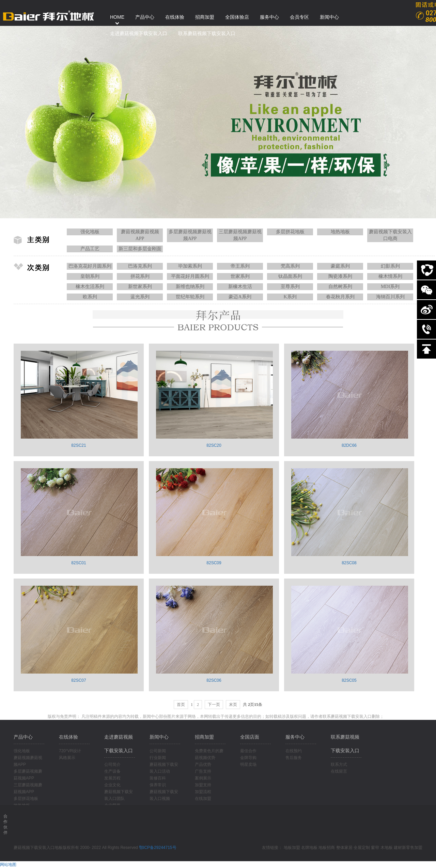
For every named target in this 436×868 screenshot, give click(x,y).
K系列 (290, 297)
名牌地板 (309, 848)
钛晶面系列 (290, 276)
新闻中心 (159, 737)
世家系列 (240, 276)
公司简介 (112, 764)
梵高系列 (290, 266)
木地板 (387, 848)
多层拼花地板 (290, 232)
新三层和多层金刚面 (140, 249)
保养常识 (158, 785)
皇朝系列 (90, 276)
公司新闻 (158, 751)
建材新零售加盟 (408, 848)
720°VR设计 (70, 751)
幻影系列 (390, 266)
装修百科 (158, 778)
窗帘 (375, 848)
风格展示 (67, 758)
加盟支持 (203, 785)
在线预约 (294, 751)
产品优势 (203, 764)
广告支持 (203, 771)
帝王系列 (240, 266)
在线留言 (339, 771)
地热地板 (340, 232)
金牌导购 (248, 758)
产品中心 (23, 737)
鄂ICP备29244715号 (158, 848)
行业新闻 (158, 758)
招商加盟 (204, 737)
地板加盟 (292, 848)
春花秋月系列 (340, 297)
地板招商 (327, 848)
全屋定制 (362, 848)
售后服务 (294, 758)
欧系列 (90, 297)
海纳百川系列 (390, 297)
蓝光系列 (140, 297)
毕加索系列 (190, 266)
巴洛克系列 (140, 266)
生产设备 (112, 771)
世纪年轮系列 (190, 297)
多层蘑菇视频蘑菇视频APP (190, 235)
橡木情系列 (390, 276)
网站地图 (8, 865)
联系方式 (339, 764)
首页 (181, 705)
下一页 (214, 705)
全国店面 (250, 737)
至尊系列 (290, 287)
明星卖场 (248, 764)
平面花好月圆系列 (190, 276)
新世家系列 (140, 287)
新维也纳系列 (190, 287)
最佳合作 (248, 751)
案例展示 (203, 778)
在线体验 (68, 737)
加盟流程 (203, 792)
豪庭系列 (340, 266)
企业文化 (112, 785)
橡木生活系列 (90, 287)
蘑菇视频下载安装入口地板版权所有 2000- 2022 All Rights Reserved (76, 848)
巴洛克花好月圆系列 (90, 266)
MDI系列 (390, 287)
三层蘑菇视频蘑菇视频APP (240, 235)
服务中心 (295, 737)
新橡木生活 (240, 287)
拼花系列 (140, 276)
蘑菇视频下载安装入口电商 (390, 235)
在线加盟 (203, 799)
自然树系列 (340, 287)
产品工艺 (90, 249)
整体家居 (344, 848)
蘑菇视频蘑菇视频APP (140, 235)
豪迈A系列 (240, 297)
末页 (233, 705)
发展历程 (112, 778)
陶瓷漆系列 (340, 276)
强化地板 (90, 232)
